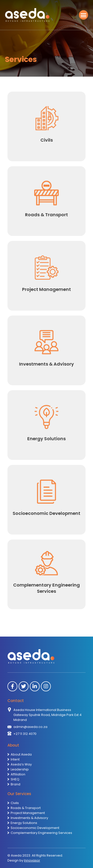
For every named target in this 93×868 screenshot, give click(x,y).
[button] (84, 15)
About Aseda (21, 754)
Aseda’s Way (21, 764)
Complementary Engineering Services (41, 833)
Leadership (20, 769)
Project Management (28, 813)
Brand (15, 784)
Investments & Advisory (29, 818)
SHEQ (15, 779)
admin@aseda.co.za (30, 727)
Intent (15, 759)
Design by (24, 860)
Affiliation (18, 774)
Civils (15, 803)
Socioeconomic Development (35, 828)
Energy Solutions (24, 823)
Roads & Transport (26, 808)
